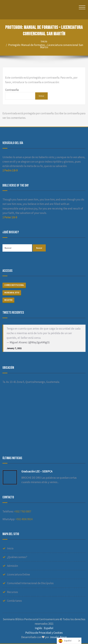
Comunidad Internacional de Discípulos (30, 583)
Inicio (44, 41)
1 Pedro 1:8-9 (10, 170)
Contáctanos (14, 601)
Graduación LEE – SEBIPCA (37, 471)
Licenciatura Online (19, 574)
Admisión (13, 566)
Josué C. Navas (58, 637)
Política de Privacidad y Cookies (44, 633)
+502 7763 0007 (23, 511)
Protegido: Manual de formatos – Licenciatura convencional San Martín (46, 46)
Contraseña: (20, 94)
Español (49, 628)
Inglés (38, 628)
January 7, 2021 (14, 348)
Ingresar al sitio (12, 293)
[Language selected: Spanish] (69, 641)
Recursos (13, 592)
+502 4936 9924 (24, 519)
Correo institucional (14, 285)
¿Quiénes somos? (17, 557)
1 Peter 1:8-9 (10, 217)
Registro (8, 300)
